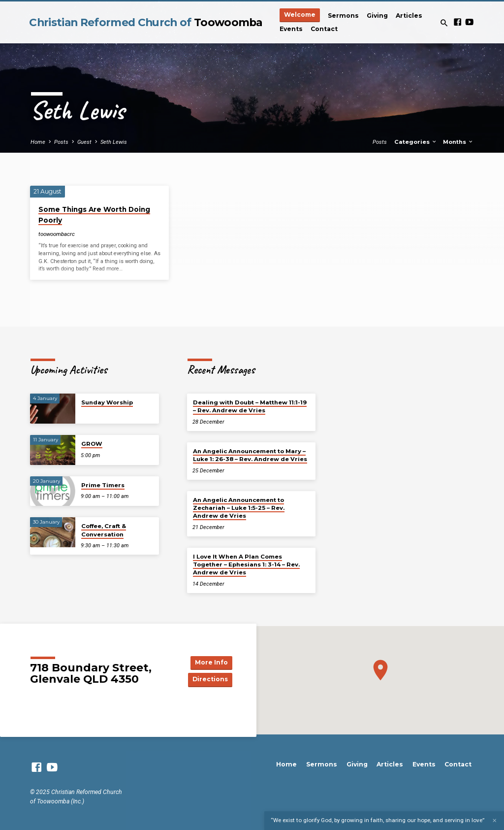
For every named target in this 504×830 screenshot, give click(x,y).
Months (458, 142)
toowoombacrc (57, 234)
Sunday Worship (107, 402)
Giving (377, 16)
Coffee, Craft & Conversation (104, 530)
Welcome (300, 15)
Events (291, 29)
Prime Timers (103, 485)
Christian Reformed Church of (145, 22)
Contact (324, 29)
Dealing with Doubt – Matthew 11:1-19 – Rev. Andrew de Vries (250, 406)
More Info (210, 662)
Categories (416, 142)
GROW (92, 444)
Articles (409, 16)
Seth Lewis (114, 142)
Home (38, 142)
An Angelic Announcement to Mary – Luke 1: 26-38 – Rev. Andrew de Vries (250, 455)
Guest (84, 142)
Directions (210, 680)
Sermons (343, 16)
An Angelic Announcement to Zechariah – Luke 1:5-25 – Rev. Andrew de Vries (239, 508)
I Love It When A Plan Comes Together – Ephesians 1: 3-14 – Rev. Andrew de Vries (246, 565)
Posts (61, 142)
